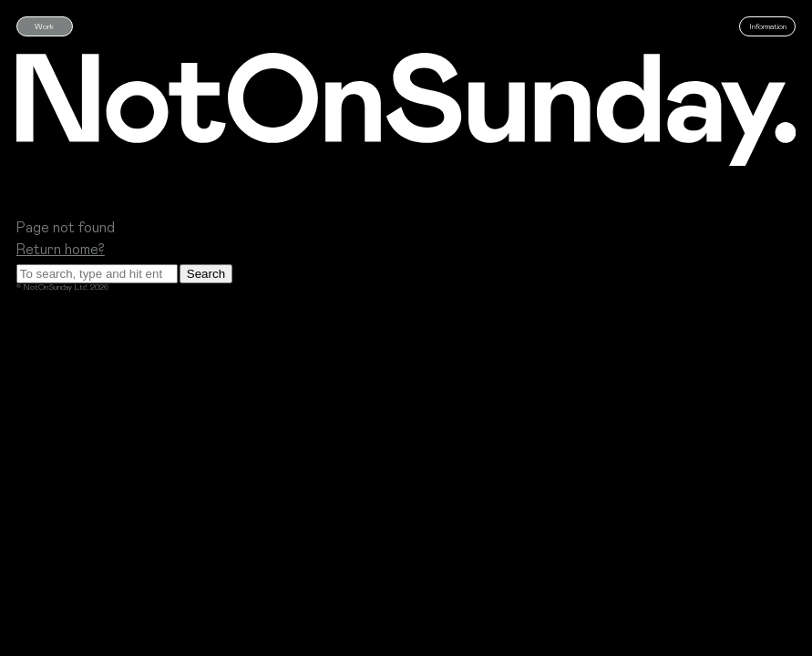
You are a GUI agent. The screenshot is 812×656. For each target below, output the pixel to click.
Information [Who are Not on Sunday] (768, 26)
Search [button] (206, 274)
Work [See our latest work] (44, 26)
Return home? (61, 248)
